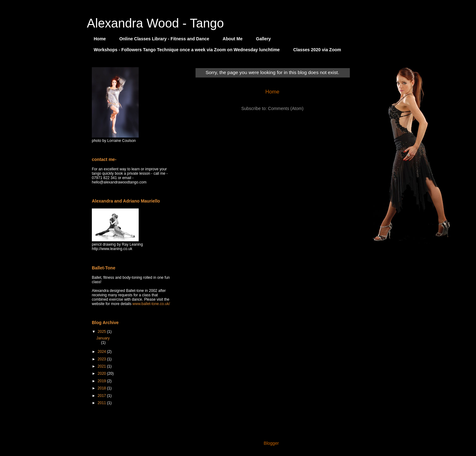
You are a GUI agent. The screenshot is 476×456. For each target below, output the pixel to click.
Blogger (271, 443)
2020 (102, 373)
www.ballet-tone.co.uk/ (151, 304)
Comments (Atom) (286, 108)
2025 (102, 332)
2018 (102, 388)
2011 (102, 403)
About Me (233, 39)
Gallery (263, 39)
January (103, 338)
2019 (102, 381)
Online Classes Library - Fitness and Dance (164, 39)
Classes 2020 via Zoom (317, 50)
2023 (102, 359)
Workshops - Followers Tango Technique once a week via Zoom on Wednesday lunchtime (187, 50)
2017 (102, 396)
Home (100, 39)
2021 (102, 366)
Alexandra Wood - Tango (155, 23)
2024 (102, 352)
